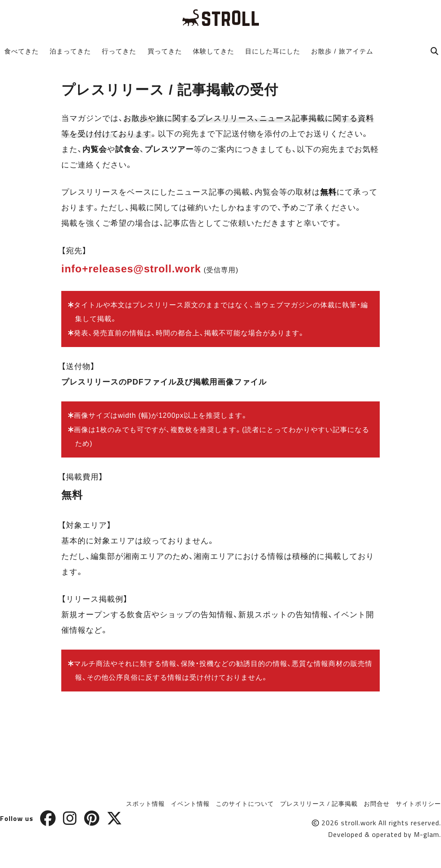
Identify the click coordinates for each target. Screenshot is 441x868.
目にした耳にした (273, 51)
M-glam (427, 834)
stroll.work (359, 823)
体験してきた (214, 51)
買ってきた (165, 51)
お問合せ (377, 803)
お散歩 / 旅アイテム (342, 51)
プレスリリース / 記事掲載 (319, 803)
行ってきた (119, 51)
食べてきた (22, 51)
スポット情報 (145, 803)
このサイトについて (245, 803)
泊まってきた (70, 51)
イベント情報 (190, 803)
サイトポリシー (418, 803)
